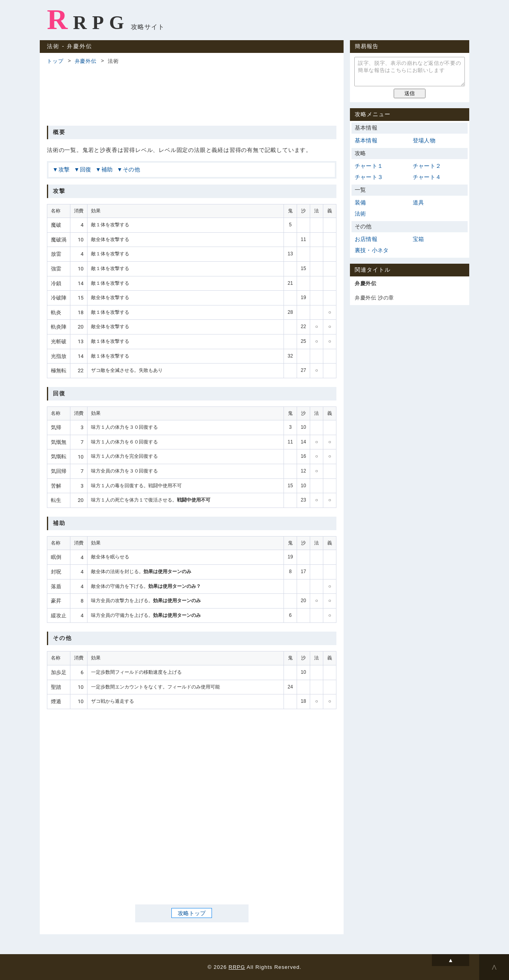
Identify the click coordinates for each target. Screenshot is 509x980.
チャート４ (427, 177)
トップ (55, 61)
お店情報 (366, 239)
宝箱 (418, 239)
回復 (86, 169)
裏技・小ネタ (372, 250)
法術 (360, 214)
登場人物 (424, 140)
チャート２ (427, 166)
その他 (132, 169)
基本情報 (366, 140)
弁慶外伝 (86, 61)
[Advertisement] (192, 94)
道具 (418, 202)
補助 (107, 169)
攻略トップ (192, 913)
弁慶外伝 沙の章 (374, 298)
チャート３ (369, 177)
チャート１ (369, 166)
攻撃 (64, 169)
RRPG (88, 19)
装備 (360, 202)
